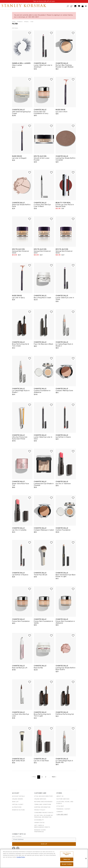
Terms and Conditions (43, 804)
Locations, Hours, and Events (65, 803)
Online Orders (18, 799)
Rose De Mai (38, 668)
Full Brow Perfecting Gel (65, 714)
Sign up (44, 844)
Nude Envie (60, 110)
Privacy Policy (40, 810)
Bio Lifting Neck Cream (42, 298)
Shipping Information (42, 807)
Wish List (15, 802)
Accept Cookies (67, 864)
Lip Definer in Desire (63, 437)
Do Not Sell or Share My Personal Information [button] (44, 816)
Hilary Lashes (17, 65)
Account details (18, 796)
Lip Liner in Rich (62, 112)
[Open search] (68, 6)
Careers (60, 812)
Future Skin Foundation (21, 621)
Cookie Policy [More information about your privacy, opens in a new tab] (21, 857)
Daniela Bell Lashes (21, 63)
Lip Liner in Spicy (18, 298)
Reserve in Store (18, 810)
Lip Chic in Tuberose (63, 484)
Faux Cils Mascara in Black (44, 344)
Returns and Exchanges (43, 802)
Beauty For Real (63, 203)
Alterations (17, 807)
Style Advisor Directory (44, 796)
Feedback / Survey (63, 809)
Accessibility (39, 820)
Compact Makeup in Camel (44, 530)
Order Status (39, 823)
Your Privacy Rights (67, 854)
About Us (60, 796)
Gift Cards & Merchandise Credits (42, 826)
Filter (15, 24)
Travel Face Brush (41, 575)
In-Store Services (63, 799)
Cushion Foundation (63, 530)
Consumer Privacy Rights (44, 813)
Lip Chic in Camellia (19, 530)
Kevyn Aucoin (40, 156)
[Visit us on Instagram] (18, 848)
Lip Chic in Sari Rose (41, 761)
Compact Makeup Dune (64, 391)
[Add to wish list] (30, 33)
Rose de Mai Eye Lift (20, 668)
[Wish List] (79, 6)
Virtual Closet (18, 804)
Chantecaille (40, 63)
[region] (44, 859)
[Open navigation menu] (86, 6)
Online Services (40, 799)
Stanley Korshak (24, 6)
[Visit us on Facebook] (14, 848)
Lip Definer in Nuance (20, 575)
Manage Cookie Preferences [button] (40, 831)
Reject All (67, 859)
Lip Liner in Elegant (19, 158)
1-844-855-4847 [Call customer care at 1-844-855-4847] (62, 815)
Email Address (17, 836)
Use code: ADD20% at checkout (44, 1)
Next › (54, 777)
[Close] (86, 859)
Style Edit (60, 806)
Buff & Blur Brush (19, 761)
